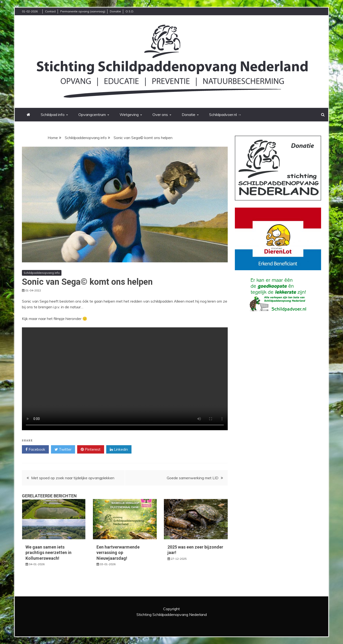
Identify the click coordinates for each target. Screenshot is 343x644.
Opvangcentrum (92, 115)
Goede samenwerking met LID (193, 478)
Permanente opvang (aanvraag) (83, 11)
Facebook (35, 449)
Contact (50, 11)
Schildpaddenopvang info (42, 273)
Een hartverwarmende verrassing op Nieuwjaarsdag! (118, 553)
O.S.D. (130, 11)
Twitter (63, 449)
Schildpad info (53, 115)
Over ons (160, 115)
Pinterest (91, 449)
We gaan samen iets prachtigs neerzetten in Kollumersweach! (48, 553)
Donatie (115, 11)
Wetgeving (129, 115)
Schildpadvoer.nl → (225, 115)
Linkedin (119, 449)
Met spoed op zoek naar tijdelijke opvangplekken (73, 478)
